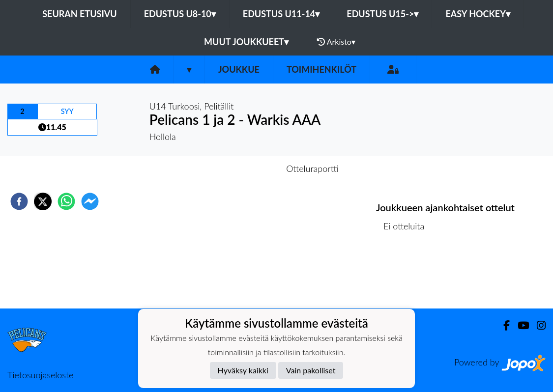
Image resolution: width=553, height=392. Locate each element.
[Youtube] (519, 325)
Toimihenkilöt (321, 69)
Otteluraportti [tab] (312, 168)
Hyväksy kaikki (243, 370)
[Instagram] (537, 325)
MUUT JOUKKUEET (246, 42)
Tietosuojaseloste (40, 375)
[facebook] (19, 201)
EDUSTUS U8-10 (180, 14)
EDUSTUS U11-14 (281, 14)
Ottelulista (408, 275)
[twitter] (43, 201)
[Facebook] (503, 325)
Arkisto (336, 42)
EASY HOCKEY (478, 14)
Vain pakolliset (311, 370)
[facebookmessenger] (90, 201)
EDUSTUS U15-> (382, 14)
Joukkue (239, 69)
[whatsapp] (66, 201)
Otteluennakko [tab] (242, 168)
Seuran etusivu (80, 14)
